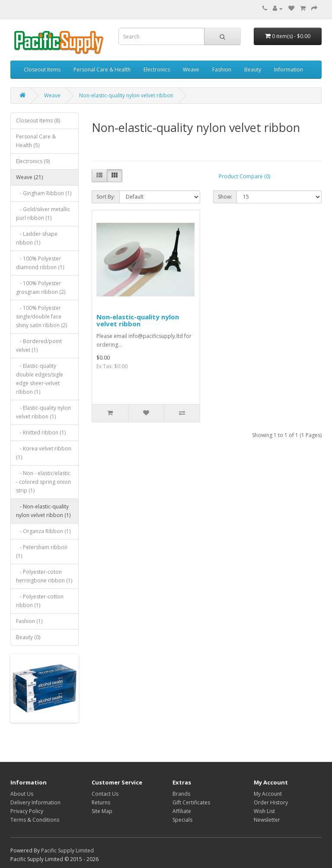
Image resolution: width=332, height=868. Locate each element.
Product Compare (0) (244, 176)
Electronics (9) (33, 161)
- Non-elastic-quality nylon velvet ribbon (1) (43, 511)
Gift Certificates (191, 802)
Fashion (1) (29, 621)
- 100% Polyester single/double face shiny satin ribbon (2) (41, 317)
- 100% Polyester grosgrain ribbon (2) (41, 288)
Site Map (102, 811)
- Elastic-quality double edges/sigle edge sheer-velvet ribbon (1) (40, 379)
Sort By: (106, 197)
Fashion (222, 69)
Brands (181, 794)
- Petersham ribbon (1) (42, 551)
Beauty (253, 69)
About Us (22, 794)
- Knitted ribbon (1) (41, 432)
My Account (268, 794)
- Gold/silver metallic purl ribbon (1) (43, 214)
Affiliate (182, 811)
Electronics (157, 69)
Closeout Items (42, 69)
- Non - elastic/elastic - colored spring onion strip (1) (43, 482)
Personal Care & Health (102, 69)
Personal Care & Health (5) (36, 141)
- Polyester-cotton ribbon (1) (40, 601)
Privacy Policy (27, 811)
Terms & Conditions (35, 820)
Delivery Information (35, 802)
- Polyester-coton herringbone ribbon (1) (44, 576)
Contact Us (105, 794)
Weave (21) (29, 177)
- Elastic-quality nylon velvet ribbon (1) (43, 412)
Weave (191, 69)
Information (289, 69)
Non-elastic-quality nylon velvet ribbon (126, 95)
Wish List (264, 811)
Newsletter (267, 820)
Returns (101, 802)
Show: (225, 197)
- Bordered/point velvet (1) (39, 346)
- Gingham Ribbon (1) (44, 193)
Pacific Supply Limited (67, 850)
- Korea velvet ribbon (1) (44, 453)
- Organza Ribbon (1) (43, 531)
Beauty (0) (28, 637)
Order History (271, 802)
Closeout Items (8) (38, 121)
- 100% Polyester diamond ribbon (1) (40, 263)
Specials (182, 820)
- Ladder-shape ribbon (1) (37, 238)
